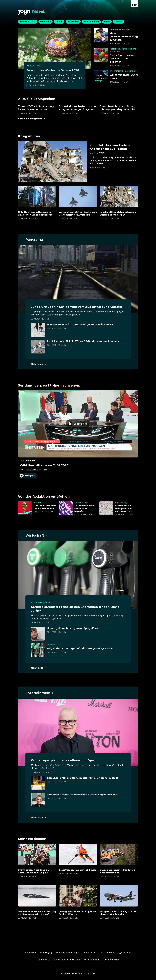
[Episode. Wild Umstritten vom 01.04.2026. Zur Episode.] (78, 431)
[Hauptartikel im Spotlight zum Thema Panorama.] (36, 239)
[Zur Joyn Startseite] (134, 3)
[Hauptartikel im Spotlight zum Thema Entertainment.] (40, 693)
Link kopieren (28, 476)
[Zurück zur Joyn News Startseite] (31, 12)
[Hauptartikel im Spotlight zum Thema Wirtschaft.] (36, 535)
